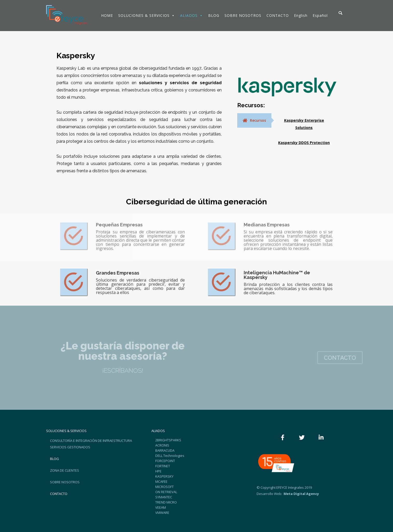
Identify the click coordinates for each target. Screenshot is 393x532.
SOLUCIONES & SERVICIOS (147, 15)
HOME (107, 15)
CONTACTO (278, 15)
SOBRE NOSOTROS (243, 15)
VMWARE (162, 513)
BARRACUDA (165, 450)
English (301, 15)
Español (320, 15)
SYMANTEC (164, 497)
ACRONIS (162, 445)
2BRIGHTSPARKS (168, 440)
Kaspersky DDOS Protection (304, 143)
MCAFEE (161, 481)
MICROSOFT (164, 487)
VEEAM (161, 507)
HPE (158, 471)
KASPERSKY (164, 476)
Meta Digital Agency (301, 494)
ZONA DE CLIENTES (65, 470)
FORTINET (163, 466)
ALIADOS (192, 15)
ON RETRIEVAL (166, 492)
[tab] (254, 120)
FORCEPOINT (165, 461)
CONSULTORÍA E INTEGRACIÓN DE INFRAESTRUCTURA (91, 441)
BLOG (214, 15)
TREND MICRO (166, 502)
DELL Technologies (170, 456)
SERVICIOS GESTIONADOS (70, 447)
